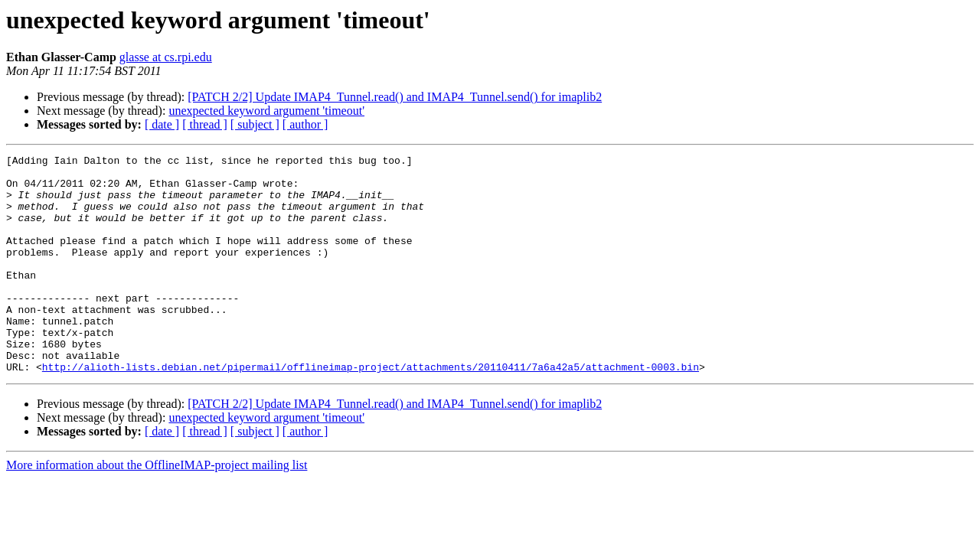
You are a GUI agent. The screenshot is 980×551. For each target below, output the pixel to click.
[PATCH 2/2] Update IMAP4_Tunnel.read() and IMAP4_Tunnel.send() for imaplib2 (395, 97)
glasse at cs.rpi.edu (166, 57)
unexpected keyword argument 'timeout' (266, 111)
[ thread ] (205, 124)
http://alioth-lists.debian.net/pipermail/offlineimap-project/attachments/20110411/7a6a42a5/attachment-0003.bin (371, 410)
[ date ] (162, 124)
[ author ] (305, 124)
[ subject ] (255, 124)
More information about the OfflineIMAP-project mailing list (157, 509)
